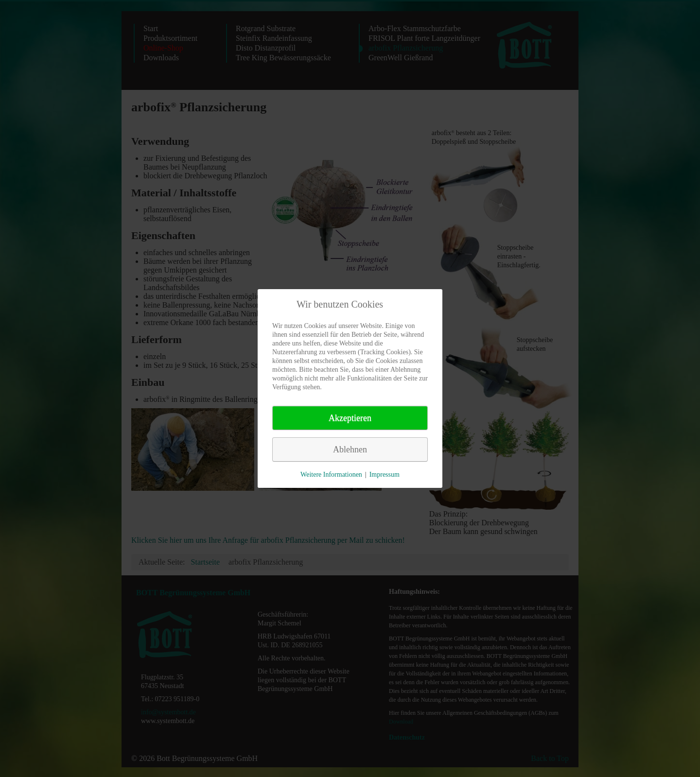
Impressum (385, 475)
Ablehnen (350, 449)
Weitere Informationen (331, 475)
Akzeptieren (350, 418)
